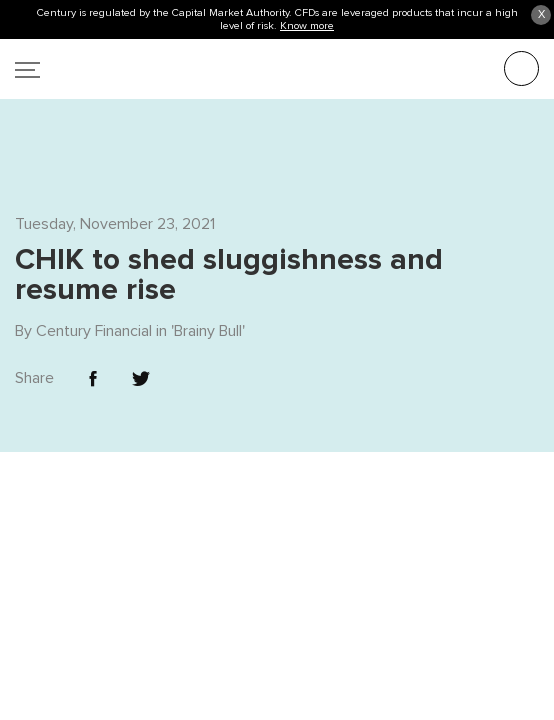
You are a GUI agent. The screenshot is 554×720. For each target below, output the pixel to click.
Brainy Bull (208, 289)
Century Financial (94, 289)
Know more (307, 25)
